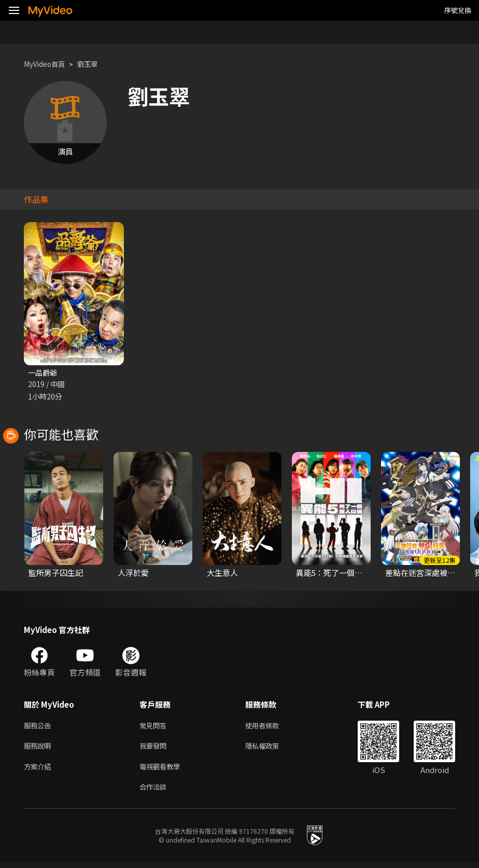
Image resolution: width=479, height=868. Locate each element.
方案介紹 (39, 770)
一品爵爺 (44, 373)
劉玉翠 (95, 64)
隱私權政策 (271, 748)
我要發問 (155, 748)
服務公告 (39, 727)
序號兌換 (458, 10)
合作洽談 (155, 792)
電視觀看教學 (163, 770)
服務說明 (39, 748)
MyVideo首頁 (47, 64)
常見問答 (155, 727)
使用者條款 (271, 727)
